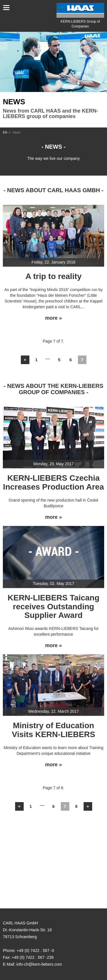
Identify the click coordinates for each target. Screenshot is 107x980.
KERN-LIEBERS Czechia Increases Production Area (54, 482)
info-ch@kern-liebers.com (39, 964)
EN (5, 132)
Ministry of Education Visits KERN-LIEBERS (54, 730)
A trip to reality (53, 276)
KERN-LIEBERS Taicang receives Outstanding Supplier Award (54, 607)
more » (53, 318)
